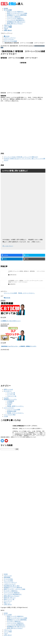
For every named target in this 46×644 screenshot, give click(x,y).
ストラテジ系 (11, 395)
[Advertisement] (21, 116)
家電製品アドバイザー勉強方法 (13, 587)
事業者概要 (7, 577)
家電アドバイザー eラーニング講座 (15, 589)
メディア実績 (8, 632)
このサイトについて (10, 584)
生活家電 (10, 403)
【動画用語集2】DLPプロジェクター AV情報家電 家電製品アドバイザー (19, 346)
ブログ (6, 633)
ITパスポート (8, 391)
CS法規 (9, 404)
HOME (6, 574)
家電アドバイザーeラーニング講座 (17, 13)
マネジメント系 (12, 396)
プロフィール (8, 576)
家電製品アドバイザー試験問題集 (17, 15)
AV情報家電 (11, 401)
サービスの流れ (8, 579)
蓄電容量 (8, 298)
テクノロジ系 (11, 393)
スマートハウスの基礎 (10, 293)
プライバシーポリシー (10, 582)
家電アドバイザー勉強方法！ (16, 12)
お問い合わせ (8, 604)
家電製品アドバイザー (10, 399)
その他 (6, 416)
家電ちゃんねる (8, 389)
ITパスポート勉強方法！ (14, 17)
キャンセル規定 (8, 581)
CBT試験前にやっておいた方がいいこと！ (11, 321)
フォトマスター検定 (10, 415)
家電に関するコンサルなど (15, 24)
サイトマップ (8, 601)
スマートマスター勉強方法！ (16, 18)
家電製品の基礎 (12, 411)
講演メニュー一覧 (9, 599)
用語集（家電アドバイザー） (16, 406)
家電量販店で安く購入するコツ (16, 22)
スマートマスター (9, 408)
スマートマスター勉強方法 (12, 593)
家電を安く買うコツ (10, 598)
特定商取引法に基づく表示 (12, 586)
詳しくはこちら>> (8, 246)
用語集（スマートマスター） (27, 293)
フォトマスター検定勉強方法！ (16, 20)
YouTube (6, 398)
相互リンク (7, 603)
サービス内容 (8, 615)
